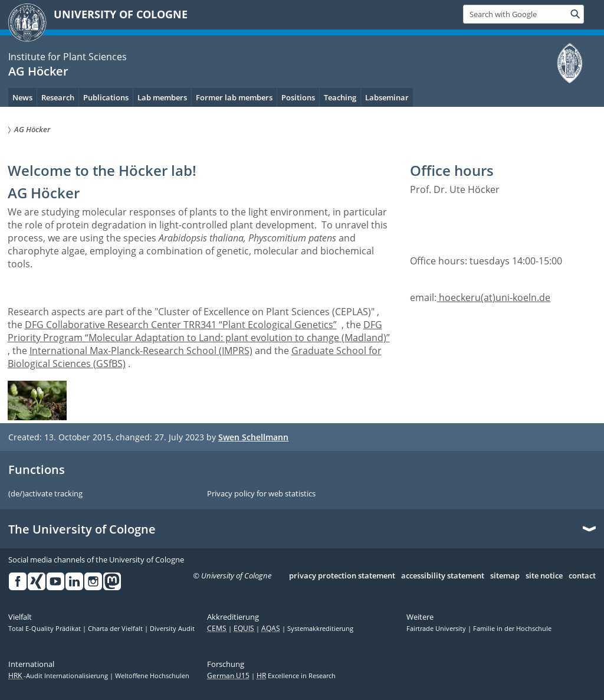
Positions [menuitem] (298, 97)
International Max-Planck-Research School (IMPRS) (141, 351)
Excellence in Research (296, 676)
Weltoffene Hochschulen (152, 676)
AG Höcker (38, 71)
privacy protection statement (342, 576)
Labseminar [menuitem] (387, 97)
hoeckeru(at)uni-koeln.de (493, 297)
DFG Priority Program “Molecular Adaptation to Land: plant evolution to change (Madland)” (199, 331)
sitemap (505, 576)
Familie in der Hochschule (512, 629)
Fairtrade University (437, 629)
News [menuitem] (22, 97)
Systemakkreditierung (320, 629)
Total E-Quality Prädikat (45, 629)
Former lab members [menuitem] (234, 97)
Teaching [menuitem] (340, 97)
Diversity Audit (172, 629)
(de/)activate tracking (45, 494)
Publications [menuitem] (106, 97)
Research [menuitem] (58, 97)
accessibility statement (443, 576)
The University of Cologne (82, 529)
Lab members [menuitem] (162, 97)
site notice (544, 576)
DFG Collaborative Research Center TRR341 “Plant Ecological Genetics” (181, 325)
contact (582, 576)
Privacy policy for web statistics (261, 494)
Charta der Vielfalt (116, 629)
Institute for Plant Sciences (68, 57)
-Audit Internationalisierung (59, 676)
